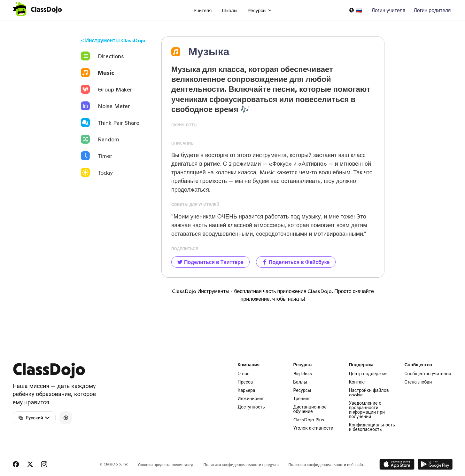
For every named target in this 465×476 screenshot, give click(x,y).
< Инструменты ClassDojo (113, 40)
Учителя (202, 10)
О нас (244, 374)
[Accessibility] (66, 418)
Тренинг (302, 399)
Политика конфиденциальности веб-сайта (327, 465)
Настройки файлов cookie (369, 393)
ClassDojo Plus (309, 420)
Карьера (247, 390)
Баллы (300, 382)
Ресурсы (302, 390)
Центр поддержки (368, 374)
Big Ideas (303, 374)
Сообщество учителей (428, 374)
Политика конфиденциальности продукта (241, 465)
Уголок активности (314, 428)
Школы (229, 10)
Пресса (245, 382)
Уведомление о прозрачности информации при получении (367, 410)
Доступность (251, 407)
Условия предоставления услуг (166, 465)
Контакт (357, 382)
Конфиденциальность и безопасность (372, 427)
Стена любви (418, 382)
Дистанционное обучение (310, 409)
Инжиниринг (251, 399)
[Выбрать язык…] (355, 10)
